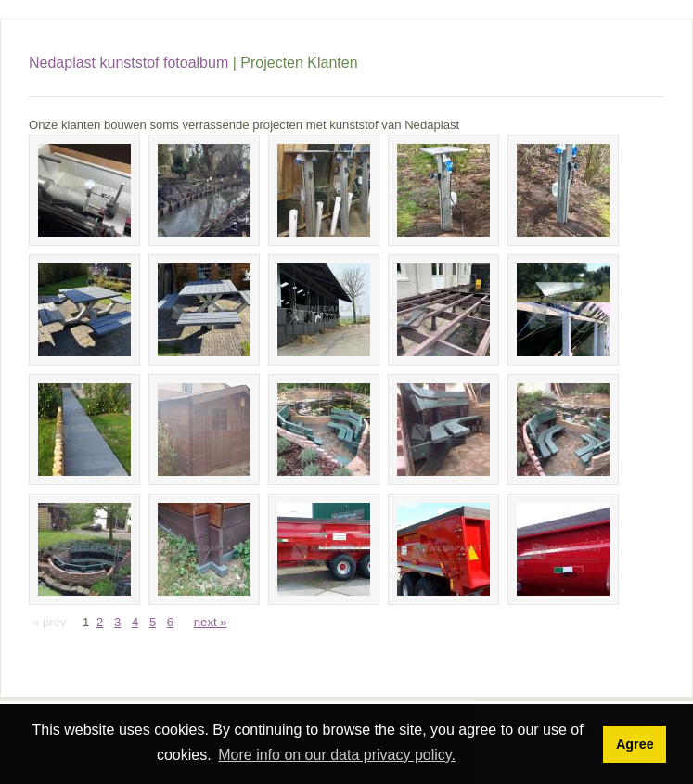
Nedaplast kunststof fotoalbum (128, 63)
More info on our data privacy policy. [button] (337, 755)
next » (211, 622)
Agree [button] (635, 744)
